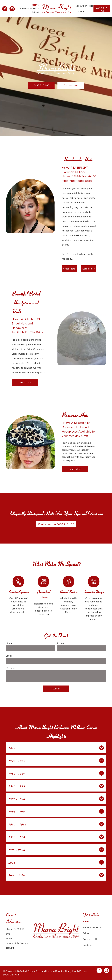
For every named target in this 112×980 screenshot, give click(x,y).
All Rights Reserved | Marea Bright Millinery (48, 971)
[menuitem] (35, 5)
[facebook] (5, 9)
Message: (11, 668)
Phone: (61, 643)
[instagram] (12, 9)
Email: (9, 656)
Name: (10, 643)
